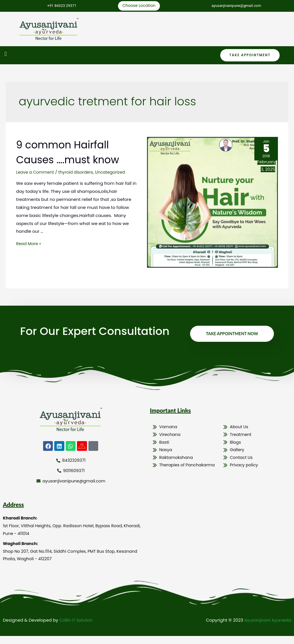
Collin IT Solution (77, 628)
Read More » (29, 245)
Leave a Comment (36, 173)
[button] (6, 55)
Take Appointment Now (231, 337)
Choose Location (138, 6)
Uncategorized (114, 173)
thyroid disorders (78, 173)
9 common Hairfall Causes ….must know (75, 153)
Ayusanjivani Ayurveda (267, 628)
